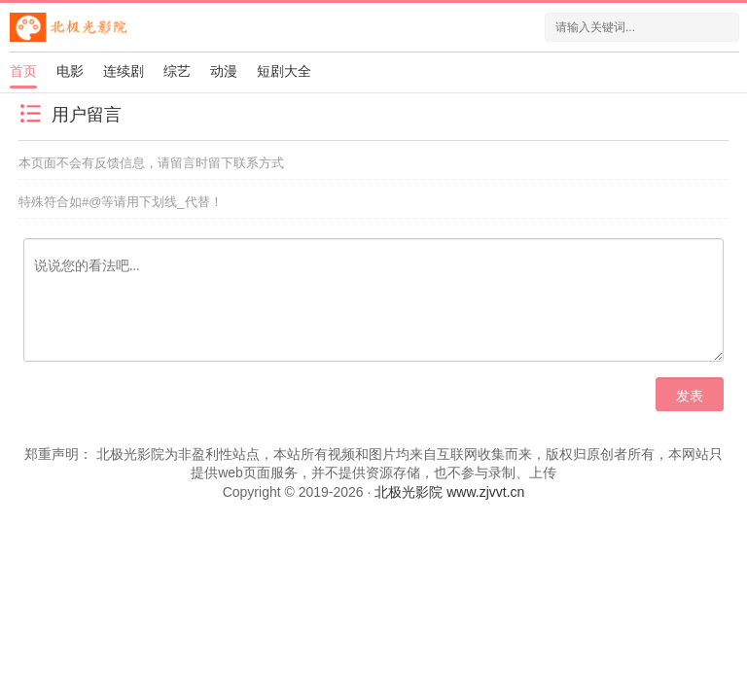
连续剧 (124, 71)
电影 (70, 71)
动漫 (224, 71)
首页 (23, 71)
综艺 (177, 71)
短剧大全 (284, 71)
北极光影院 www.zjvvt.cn (449, 492)
